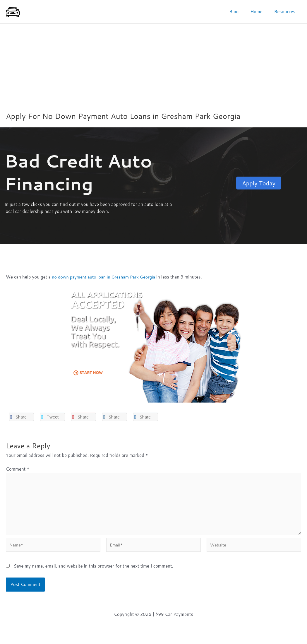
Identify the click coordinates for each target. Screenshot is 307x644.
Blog (241, 12)
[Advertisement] (153, 68)
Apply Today (259, 183)
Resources (286, 12)
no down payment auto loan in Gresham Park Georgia (106, 277)
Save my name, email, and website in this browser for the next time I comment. (94, 570)
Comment (18, 470)
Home (261, 12)
